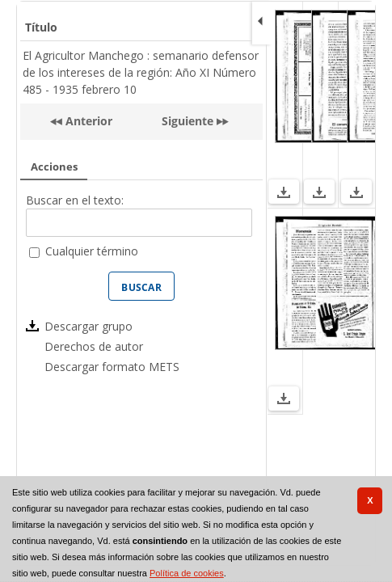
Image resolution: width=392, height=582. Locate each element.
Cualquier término (92, 251)
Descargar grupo (89, 326)
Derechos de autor (94, 346)
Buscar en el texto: (75, 200)
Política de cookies (187, 573)
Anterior (87, 121)
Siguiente (188, 121)
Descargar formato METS (112, 367)
